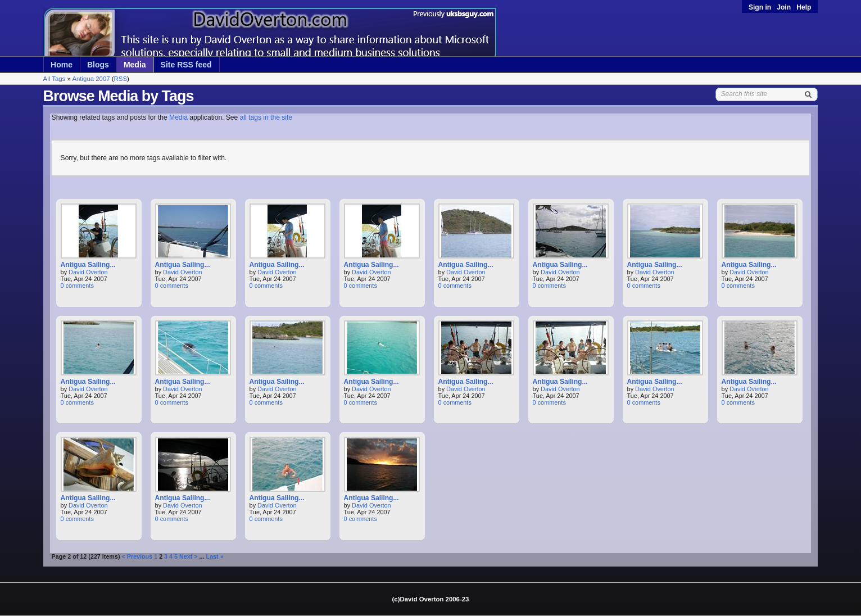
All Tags (55, 79)
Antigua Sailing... (88, 265)
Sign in (761, 7)
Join (784, 7)
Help (804, 7)
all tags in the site (266, 117)
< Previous (137, 556)
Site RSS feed (186, 65)
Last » (215, 556)
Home (62, 65)
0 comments (77, 286)
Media (135, 65)
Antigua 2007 (91, 79)
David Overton (88, 272)
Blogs (98, 65)
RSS (121, 79)
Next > (189, 556)
